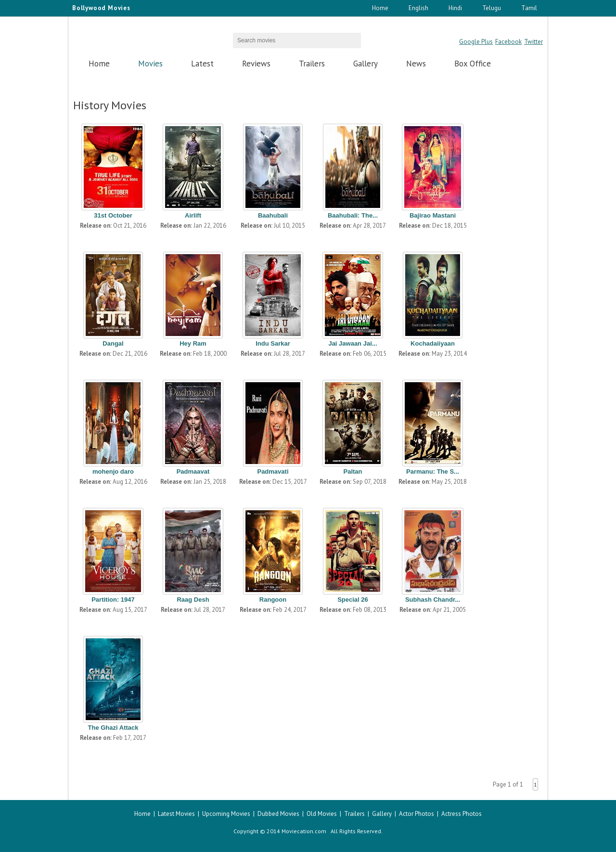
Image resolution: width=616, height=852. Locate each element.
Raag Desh (193, 600)
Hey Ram (193, 343)
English (418, 8)
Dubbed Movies (278, 814)
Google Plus (476, 42)
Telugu (492, 8)
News (416, 64)
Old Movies (322, 814)
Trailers (312, 64)
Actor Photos (417, 814)
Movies (150, 64)
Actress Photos (462, 814)
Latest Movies (176, 814)
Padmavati (273, 471)
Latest (202, 64)
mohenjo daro (113, 471)
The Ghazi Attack (113, 728)
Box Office (473, 64)
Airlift (193, 215)
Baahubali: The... (353, 215)
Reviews (256, 64)
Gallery (366, 64)
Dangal (113, 343)
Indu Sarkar (273, 343)
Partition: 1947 (113, 600)
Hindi (455, 8)
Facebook (508, 42)
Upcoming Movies (226, 814)
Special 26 (353, 600)
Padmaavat (193, 471)
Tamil (529, 8)
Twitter (533, 42)
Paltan (353, 471)
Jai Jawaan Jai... (353, 343)
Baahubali (273, 215)
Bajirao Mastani (433, 215)
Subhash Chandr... (433, 600)
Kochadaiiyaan (433, 343)
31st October (113, 215)
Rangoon (273, 600)
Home (380, 8)
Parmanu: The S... (433, 471)
